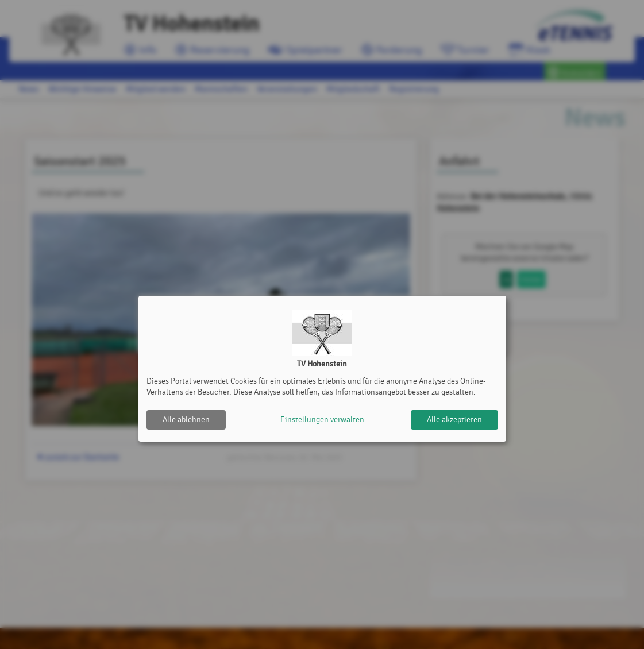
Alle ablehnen (186, 420)
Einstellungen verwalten (322, 420)
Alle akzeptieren (454, 420)
